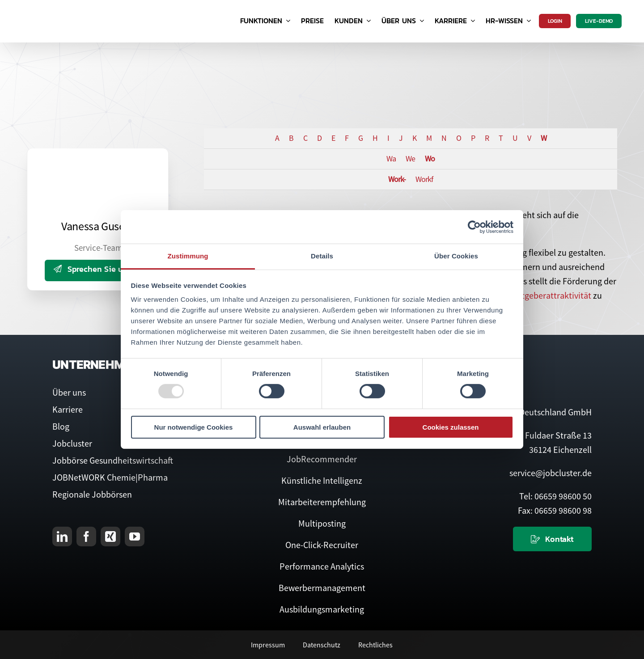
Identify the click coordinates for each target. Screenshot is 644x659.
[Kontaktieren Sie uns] (552, 539)
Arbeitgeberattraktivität (547, 295)
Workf (424, 179)
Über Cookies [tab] (456, 256)
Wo (430, 158)
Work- (397, 179)
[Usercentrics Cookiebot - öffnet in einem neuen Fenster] (474, 227)
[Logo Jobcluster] (69, 9)
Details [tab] (322, 256)
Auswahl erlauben (322, 427)
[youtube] (135, 536)
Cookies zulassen (451, 427)
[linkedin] (62, 536)
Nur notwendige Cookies (194, 427)
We (410, 158)
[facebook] (86, 536)
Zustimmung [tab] (188, 256)
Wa (391, 158)
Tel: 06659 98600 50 (555, 496)
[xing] (110, 536)
